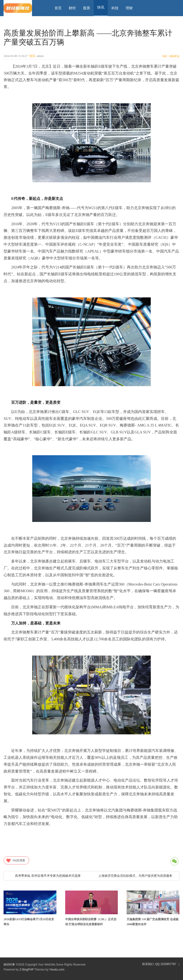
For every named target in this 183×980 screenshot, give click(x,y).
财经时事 (9, 965)
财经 (72, 8)
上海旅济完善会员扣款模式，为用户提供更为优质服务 (135, 876)
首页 (58, 8)
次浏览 (15, 860)
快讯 (32, 56)
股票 (87, 8)
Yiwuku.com (57, 970)
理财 (129, 8)
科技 (115, 8)
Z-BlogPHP (27, 970)
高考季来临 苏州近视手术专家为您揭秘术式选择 (48, 876)
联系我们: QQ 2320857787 (159, 964)
